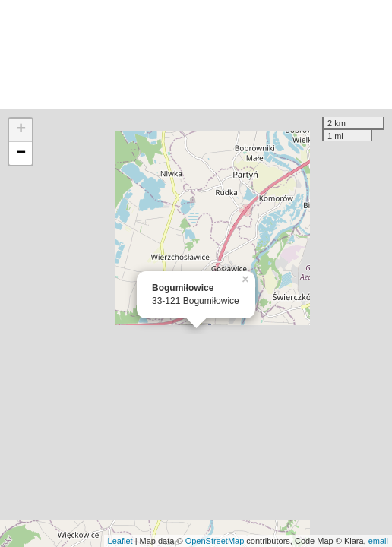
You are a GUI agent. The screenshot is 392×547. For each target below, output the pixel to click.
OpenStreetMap (215, 541)
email (378, 541)
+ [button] (21, 130)
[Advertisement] (196, 55)
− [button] (21, 153)
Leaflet (120, 541)
